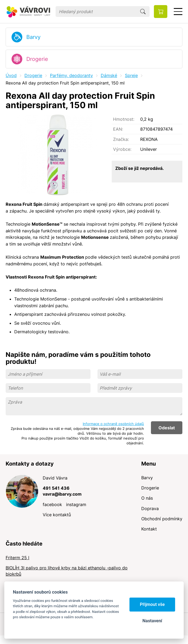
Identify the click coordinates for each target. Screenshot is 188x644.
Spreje (131, 75)
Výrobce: (122, 149)
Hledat (143, 12)
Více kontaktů (57, 515)
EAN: (118, 129)
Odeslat (167, 428)
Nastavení (152, 621)
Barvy (33, 37)
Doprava (150, 508)
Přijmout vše (152, 604)
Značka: (121, 139)
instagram (76, 504)
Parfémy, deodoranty (71, 75)
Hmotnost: (124, 119)
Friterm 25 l (17, 558)
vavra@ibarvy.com (62, 494)
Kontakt (149, 529)
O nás (147, 498)
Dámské (109, 75)
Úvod (11, 75)
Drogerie (37, 59)
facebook (52, 504)
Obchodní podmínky (162, 519)
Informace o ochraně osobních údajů (113, 424)
